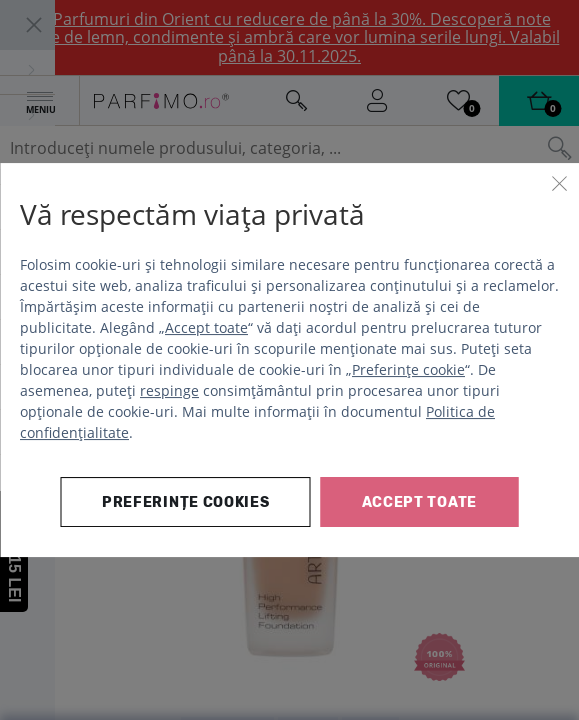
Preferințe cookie (408, 369)
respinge (169, 390)
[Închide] (559, 183)
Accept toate (206, 327)
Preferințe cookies (186, 502)
